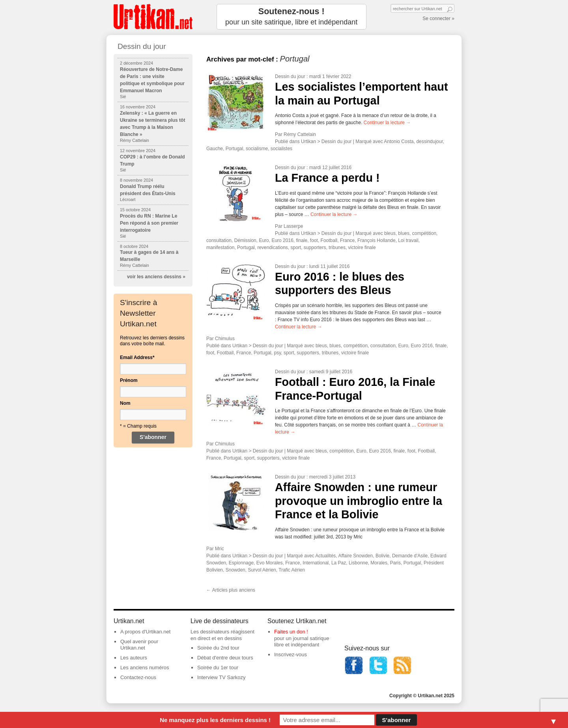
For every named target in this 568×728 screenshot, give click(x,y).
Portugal (234, 149)
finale (302, 240)
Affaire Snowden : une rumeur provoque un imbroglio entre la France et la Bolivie (359, 501)
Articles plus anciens (231, 590)
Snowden (235, 570)
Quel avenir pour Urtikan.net (139, 645)
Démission (245, 240)
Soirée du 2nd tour (218, 648)
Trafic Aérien (292, 570)
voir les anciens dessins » (156, 277)
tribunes (337, 248)
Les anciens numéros (145, 667)
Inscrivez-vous (291, 654)
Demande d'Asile (410, 556)
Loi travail (408, 240)
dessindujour (429, 142)
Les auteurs (134, 658)
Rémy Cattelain (300, 134)
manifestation (220, 248)
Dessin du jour (290, 76)
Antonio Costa (399, 142)
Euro (264, 240)
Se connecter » (438, 19)
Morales (379, 563)
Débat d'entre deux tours (225, 658)
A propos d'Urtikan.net (146, 632)
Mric (220, 549)
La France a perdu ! (327, 178)
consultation (219, 240)
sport (296, 248)
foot (314, 240)
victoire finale (362, 248)
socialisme (257, 149)
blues (404, 233)
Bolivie (382, 556)
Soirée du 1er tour (218, 667)
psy (277, 353)
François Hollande (376, 240)
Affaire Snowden (355, 556)
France (347, 240)
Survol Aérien (262, 570)
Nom (125, 403)
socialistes (281, 149)
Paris (395, 563)
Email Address (137, 357)
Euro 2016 (282, 240)
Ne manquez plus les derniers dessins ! (215, 720)
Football (329, 240)
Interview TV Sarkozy (221, 677)
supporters (315, 248)
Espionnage (241, 563)
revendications (272, 248)
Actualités (325, 556)
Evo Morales (270, 563)
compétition (424, 233)
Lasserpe (293, 226)
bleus (390, 233)
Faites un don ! (291, 632)
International (316, 563)
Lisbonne (358, 563)
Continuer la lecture (387, 123)
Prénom (129, 380)
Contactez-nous (138, 677)
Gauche (215, 149)
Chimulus (225, 339)
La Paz (339, 563)
